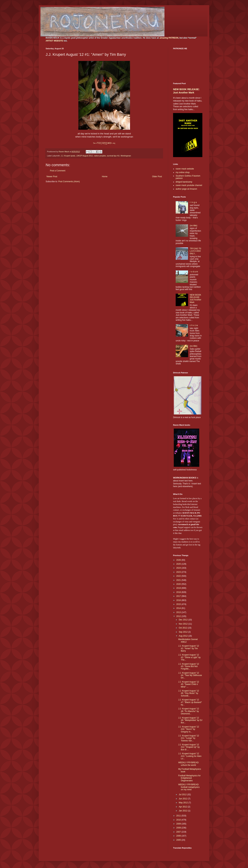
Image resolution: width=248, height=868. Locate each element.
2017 (179, 596)
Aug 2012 (184, 636)
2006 (179, 836)
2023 (179, 572)
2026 (179, 560)
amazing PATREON (169, 38)
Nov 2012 (184, 624)
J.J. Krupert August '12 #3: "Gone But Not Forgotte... (189, 666)
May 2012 (184, 803)
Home (105, 177)
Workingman (126, 156)
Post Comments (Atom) (69, 182)
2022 (179, 576)
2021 (179, 580)
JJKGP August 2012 (85, 156)
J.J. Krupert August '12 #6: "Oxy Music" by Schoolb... (189, 693)
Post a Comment (58, 171)
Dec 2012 (184, 620)
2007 (179, 832)
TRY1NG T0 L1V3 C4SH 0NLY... (195, 251)
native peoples (100, 156)
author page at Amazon (186, 189)
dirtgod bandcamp (184, 182)
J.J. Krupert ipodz (68, 156)
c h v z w (194, 325)
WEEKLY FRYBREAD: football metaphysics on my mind (189, 787)
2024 (179, 568)
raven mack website (185, 169)
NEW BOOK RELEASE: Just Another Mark (196, 299)
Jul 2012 (183, 795)
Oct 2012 (183, 628)
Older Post (157, 177)
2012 (179, 616)
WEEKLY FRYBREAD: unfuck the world (189, 764)
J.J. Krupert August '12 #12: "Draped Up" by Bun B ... (189, 747)
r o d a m (194, 272)
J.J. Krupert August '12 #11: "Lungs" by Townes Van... (189, 738)
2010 (179, 820)
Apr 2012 (183, 807)
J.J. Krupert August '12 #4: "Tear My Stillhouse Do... (190, 675)
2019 (179, 588)
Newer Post (52, 177)
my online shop (183, 172)
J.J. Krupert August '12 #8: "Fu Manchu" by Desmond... (189, 711)
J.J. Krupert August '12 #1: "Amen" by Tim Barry (189, 648)
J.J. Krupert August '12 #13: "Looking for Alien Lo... (190, 756)
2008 (179, 828)
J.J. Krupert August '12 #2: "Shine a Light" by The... (189, 657)
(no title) (193, 226)
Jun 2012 (183, 799)
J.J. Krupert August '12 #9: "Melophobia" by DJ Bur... (190, 720)
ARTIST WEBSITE (54, 41)
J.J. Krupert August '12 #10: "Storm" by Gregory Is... (189, 729)
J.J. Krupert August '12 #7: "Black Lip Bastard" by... (190, 702)
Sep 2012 (184, 632)
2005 (179, 840)
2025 (179, 564)
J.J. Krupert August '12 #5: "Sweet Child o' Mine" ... (189, 684)
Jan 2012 (183, 811)
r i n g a (193, 202)
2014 (179, 608)
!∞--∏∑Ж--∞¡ (104, 143)
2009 (179, 824)
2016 (179, 600)
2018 (179, 592)
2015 (179, 604)
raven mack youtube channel (189, 185)
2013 (179, 612)
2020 (179, 584)
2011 (179, 816)
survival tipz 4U (113, 156)
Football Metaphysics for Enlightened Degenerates (189, 778)
